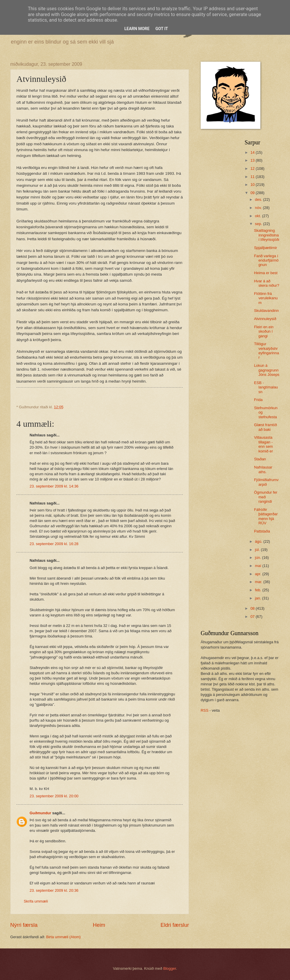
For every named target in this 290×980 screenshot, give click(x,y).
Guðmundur (40, 813)
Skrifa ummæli (36, 901)
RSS (204, 710)
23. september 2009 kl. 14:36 (54, 486)
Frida (258, 400)
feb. (259, 590)
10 (253, 185)
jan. (258, 598)
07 (253, 617)
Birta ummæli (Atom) (63, 937)
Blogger (170, 968)
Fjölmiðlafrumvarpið (266, 482)
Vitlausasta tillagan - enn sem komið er (263, 444)
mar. (259, 582)
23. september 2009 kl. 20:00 (54, 796)
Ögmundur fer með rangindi (266, 497)
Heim (99, 925)
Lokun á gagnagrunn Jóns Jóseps (267, 370)
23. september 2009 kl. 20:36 (54, 890)
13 (253, 160)
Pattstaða (262, 531)
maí (259, 566)
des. (259, 199)
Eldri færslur (175, 925)
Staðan (260, 459)
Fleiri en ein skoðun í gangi (264, 331)
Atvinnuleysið (265, 319)
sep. (259, 224)
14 (253, 152)
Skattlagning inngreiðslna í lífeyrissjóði (267, 235)
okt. (258, 216)
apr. (259, 574)
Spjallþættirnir (266, 248)
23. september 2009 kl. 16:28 (54, 544)
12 (253, 168)
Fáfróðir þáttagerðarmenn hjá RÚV (266, 516)
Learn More (137, 29)
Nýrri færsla (24, 925)
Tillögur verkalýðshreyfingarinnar (266, 351)
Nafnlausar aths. (263, 469)
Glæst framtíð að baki (265, 427)
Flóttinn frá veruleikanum (266, 298)
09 (253, 193)
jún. (258, 558)
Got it (162, 29)
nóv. (259, 208)
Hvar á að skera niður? (267, 283)
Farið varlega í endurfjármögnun (266, 260)
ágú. (259, 541)
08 (253, 608)
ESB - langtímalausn (266, 387)
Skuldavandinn (266, 311)
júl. (258, 550)
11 (253, 177)
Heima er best (266, 273)
